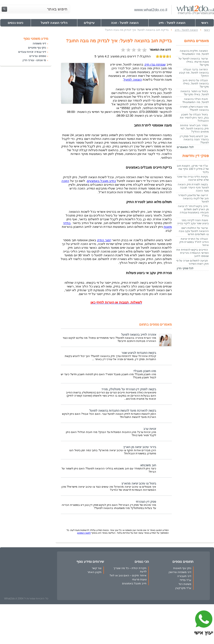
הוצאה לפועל (133, 80)
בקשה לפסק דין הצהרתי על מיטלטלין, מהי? (129, 389)
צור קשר (97, 568)
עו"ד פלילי (185, 580)
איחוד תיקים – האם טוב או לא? (128, 575)
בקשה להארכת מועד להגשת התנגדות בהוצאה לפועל (123, 411)
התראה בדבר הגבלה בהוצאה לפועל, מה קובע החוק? (194, 73)
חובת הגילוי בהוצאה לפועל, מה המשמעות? (196, 100)
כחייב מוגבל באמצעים (101, 181)
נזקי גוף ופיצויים (37, 48)
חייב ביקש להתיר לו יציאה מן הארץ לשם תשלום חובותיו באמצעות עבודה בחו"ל (193, 211)
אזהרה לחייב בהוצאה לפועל (139, 335)
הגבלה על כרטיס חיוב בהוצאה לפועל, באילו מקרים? (196, 83)
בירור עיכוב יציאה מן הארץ (140, 447)
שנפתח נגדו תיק (155, 64)
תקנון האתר (95, 572)
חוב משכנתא (148, 465)
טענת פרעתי (139, 579)
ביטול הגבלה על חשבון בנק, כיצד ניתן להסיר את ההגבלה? (194, 118)
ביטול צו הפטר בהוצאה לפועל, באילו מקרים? (195, 93)
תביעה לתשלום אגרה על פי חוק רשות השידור (192, 262)
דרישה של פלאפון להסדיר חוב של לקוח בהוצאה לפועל (193, 198)
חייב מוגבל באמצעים (134, 583)
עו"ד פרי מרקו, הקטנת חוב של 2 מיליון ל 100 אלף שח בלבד (193, 169)
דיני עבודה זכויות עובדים (32, 52)
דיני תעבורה (184, 576)
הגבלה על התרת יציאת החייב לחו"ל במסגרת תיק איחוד (194, 242)
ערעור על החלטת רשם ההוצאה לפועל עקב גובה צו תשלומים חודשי (194, 231)
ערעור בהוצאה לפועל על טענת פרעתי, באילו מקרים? (194, 62)
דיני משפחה (39, 43)
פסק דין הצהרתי (146, 502)
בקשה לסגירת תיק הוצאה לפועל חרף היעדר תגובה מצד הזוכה (193, 187)
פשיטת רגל (185, 584)
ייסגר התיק (104, 240)
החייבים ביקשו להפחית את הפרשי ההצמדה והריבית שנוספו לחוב (193, 253)
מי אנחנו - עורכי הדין (34, 60)
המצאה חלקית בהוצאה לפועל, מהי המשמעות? (194, 52)
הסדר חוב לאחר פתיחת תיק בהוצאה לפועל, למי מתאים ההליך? (194, 128)
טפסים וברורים (38, 56)
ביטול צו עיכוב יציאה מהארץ (139, 484)
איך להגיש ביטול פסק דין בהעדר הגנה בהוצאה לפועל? (194, 139)
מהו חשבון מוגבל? (145, 371)
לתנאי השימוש (84, 533)
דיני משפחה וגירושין (180, 572)
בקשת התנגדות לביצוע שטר (139, 353)
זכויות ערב (150, 429)
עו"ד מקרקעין (183, 588)
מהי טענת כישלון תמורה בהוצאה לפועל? (194, 108)
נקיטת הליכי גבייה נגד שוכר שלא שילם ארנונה (193, 178)
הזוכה (65, 181)
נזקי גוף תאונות (182, 568)
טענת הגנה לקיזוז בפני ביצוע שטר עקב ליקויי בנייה (193, 222)
